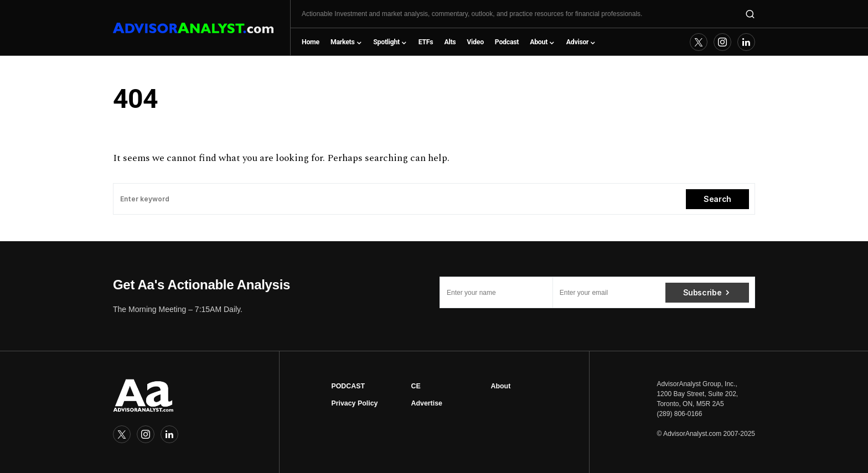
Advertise (426, 403)
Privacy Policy (354, 403)
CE (415, 386)
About (501, 386)
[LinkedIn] (746, 42)
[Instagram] (722, 42)
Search (717, 199)
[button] (750, 14)
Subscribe (702, 292)
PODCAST (348, 386)
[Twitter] (699, 42)
